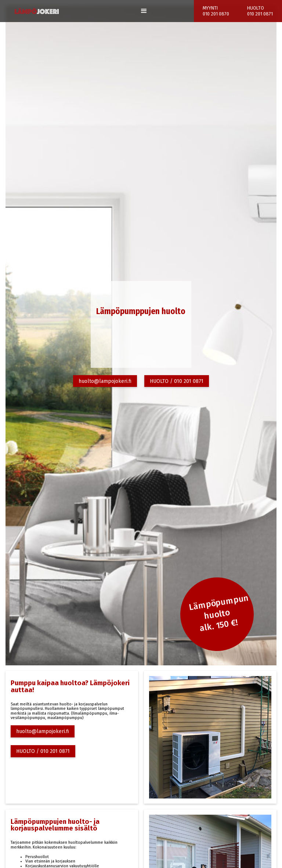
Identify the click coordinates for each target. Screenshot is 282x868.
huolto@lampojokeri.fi (105, 381)
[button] (144, 11)
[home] (37, 11)
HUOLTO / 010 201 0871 (177, 381)
